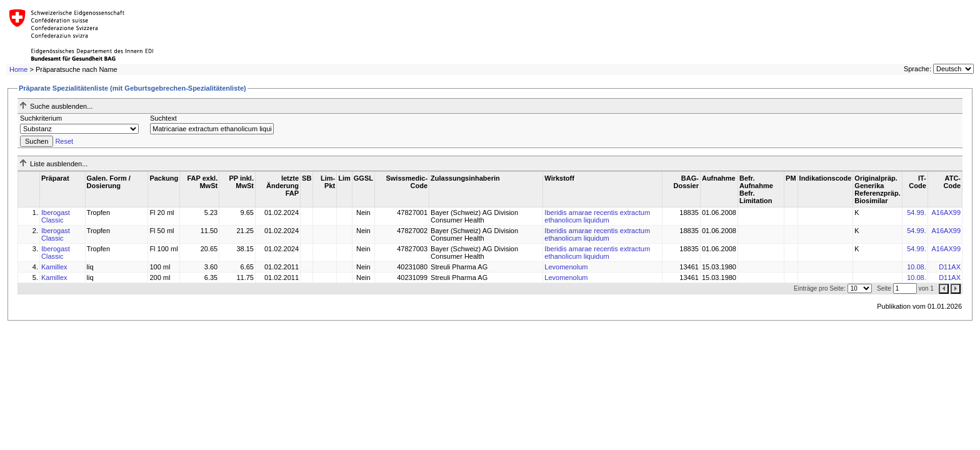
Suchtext (163, 118)
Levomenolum (566, 267)
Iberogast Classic (56, 216)
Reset (64, 141)
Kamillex (54, 267)
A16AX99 (946, 212)
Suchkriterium (41, 118)
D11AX (950, 267)
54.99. (917, 212)
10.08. (917, 267)
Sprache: (917, 69)
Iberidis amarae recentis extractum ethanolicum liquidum (597, 216)
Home (18, 69)
